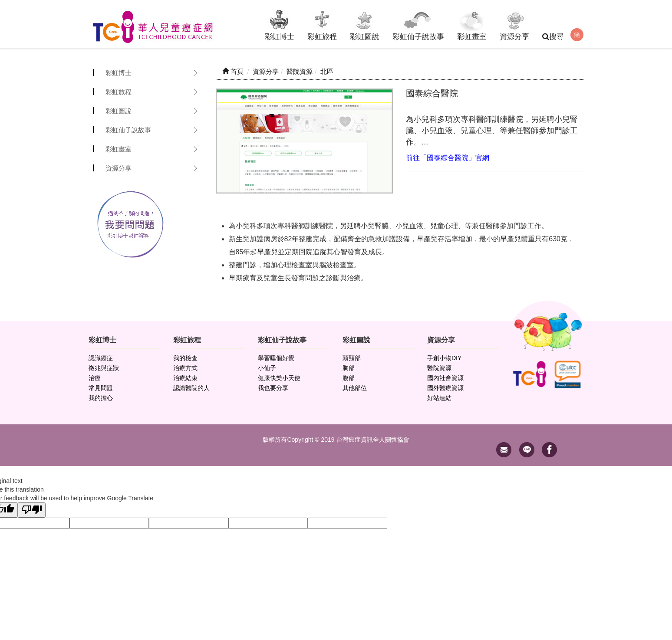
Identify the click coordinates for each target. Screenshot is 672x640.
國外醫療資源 (445, 388)
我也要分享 (273, 388)
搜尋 (553, 37)
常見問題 (101, 388)
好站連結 (439, 398)
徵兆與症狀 (104, 368)
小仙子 (267, 368)
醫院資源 (439, 368)
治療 (95, 378)
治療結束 (185, 378)
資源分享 (514, 24)
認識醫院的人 (191, 388)
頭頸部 (352, 358)
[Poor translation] (32, 510)
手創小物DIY (444, 358)
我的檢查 (185, 358)
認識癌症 (101, 358)
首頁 (233, 71)
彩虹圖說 (365, 24)
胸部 (349, 368)
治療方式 (185, 368)
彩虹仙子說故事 (418, 24)
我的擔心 (101, 398)
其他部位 (355, 388)
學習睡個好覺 (276, 358)
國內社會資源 (445, 378)
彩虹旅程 (322, 24)
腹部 (349, 378)
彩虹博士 (280, 24)
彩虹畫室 (472, 24)
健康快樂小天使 (279, 378)
